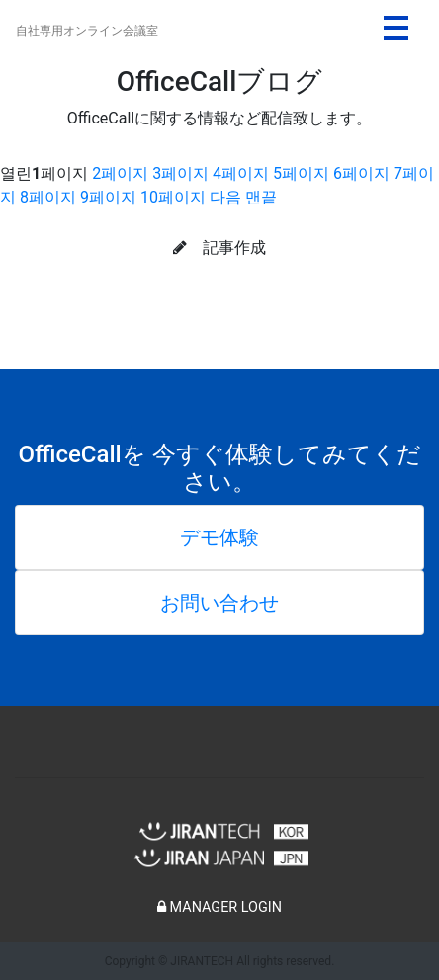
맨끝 (261, 197)
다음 (225, 197)
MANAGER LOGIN (219, 907)
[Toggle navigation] (395, 28)
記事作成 (219, 247)
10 (173, 197)
